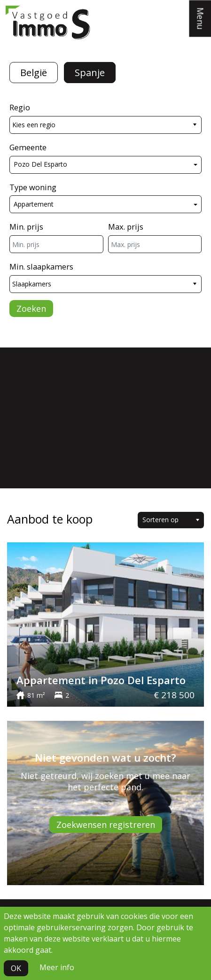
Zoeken (31, 309)
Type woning (33, 187)
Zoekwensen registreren (106, 825)
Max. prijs (126, 227)
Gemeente (28, 147)
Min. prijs (26, 227)
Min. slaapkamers (41, 266)
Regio (20, 107)
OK (16, 968)
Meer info (57, 967)
